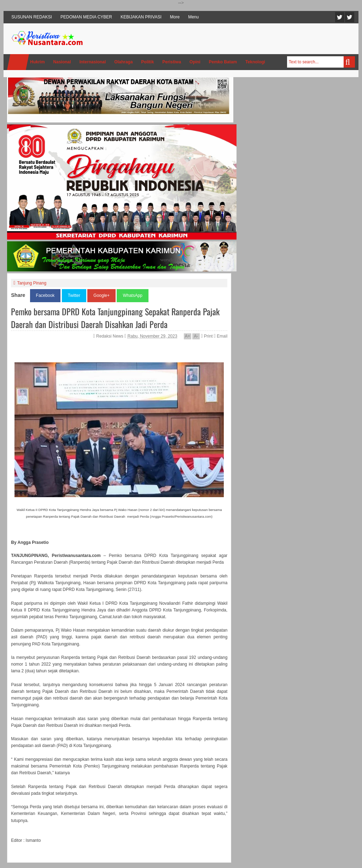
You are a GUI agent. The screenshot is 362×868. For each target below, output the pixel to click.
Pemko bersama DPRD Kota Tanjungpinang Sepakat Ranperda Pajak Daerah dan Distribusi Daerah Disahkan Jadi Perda (115, 318)
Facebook (350, 17)
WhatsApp (132, 295)
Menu (193, 17)
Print (207, 336)
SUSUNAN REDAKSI (32, 17)
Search (349, 62)
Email (221, 336)
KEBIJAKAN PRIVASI (141, 17)
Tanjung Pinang (32, 283)
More (175, 17)
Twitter (340, 17)
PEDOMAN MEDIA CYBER (86, 17)
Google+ (101, 295)
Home (18, 62)
